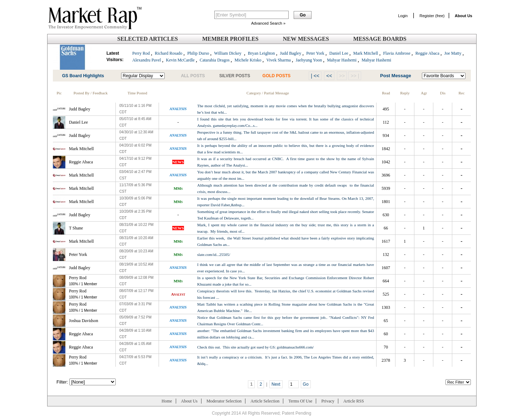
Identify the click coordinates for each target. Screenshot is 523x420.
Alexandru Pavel (146, 60)
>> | (355, 76)
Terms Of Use (300, 401)
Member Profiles (230, 39)
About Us (189, 401)
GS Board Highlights (83, 76)
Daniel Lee (339, 53)
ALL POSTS (193, 76)
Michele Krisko (248, 60)
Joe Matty (453, 53)
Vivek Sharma (279, 60)
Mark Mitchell (366, 53)
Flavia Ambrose (397, 53)
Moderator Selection (224, 401)
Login (403, 16)
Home (167, 401)
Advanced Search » (268, 23)
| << (315, 76)
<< (329, 76)
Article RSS (354, 401)
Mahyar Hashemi (342, 60)
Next (276, 384)
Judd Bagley (290, 53)
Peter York (315, 53)
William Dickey (228, 53)
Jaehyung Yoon (309, 60)
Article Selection (265, 401)
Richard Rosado (168, 53)
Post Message (396, 76)
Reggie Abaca (427, 53)
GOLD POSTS (277, 76)
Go (306, 384)
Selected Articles (148, 39)
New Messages (306, 39)
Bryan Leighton (261, 53)
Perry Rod (141, 53)
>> (342, 76)
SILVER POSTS (235, 76)
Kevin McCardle (180, 60)
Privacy (328, 401)
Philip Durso (198, 53)
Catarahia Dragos (215, 60)
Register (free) (432, 16)
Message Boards (380, 39)
